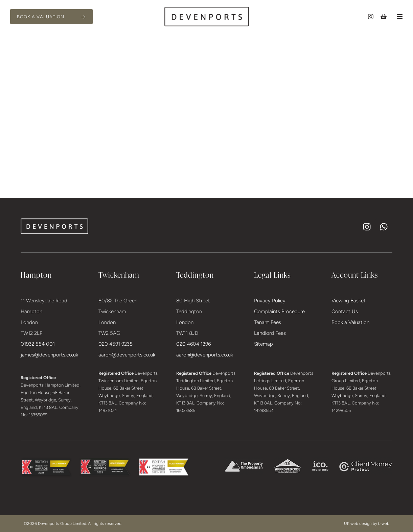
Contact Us (345, 311)
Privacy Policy (270, 301)
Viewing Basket (349, 301)
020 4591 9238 (116, 344)
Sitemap (263, 344)
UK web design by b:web (367, 524)
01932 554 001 (38, 344)
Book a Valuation (350, 322)
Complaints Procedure (279, 311)
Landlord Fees (270, 333)
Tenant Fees (268, 322)
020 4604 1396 (193, 344)
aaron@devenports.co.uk (127, 355)
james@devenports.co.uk (49, 355)
